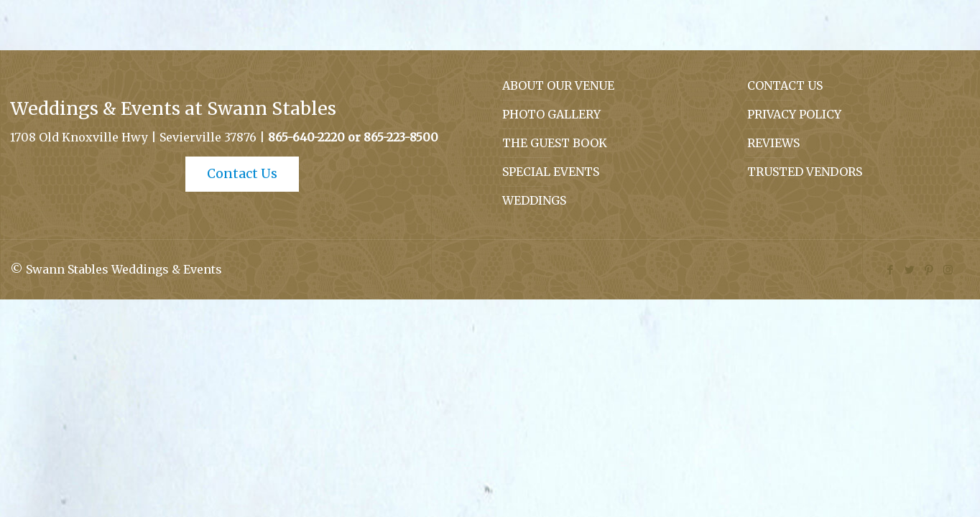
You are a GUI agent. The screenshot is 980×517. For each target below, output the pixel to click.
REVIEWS (773, 143)
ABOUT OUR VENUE (558, 85)
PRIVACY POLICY (794, 114)
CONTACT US (785, 85)
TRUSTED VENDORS (805, 172)
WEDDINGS (534, 200)
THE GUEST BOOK (555, 143)
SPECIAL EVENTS (551, 172)
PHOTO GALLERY (551, 114)
